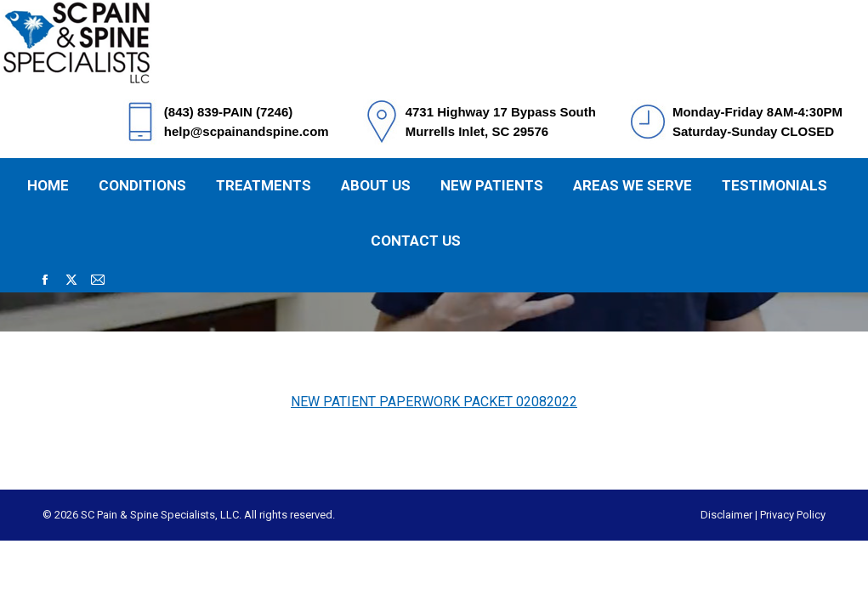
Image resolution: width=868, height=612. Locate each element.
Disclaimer (726, 515)
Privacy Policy (793, 515)
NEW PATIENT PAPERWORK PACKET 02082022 (434, 402)
